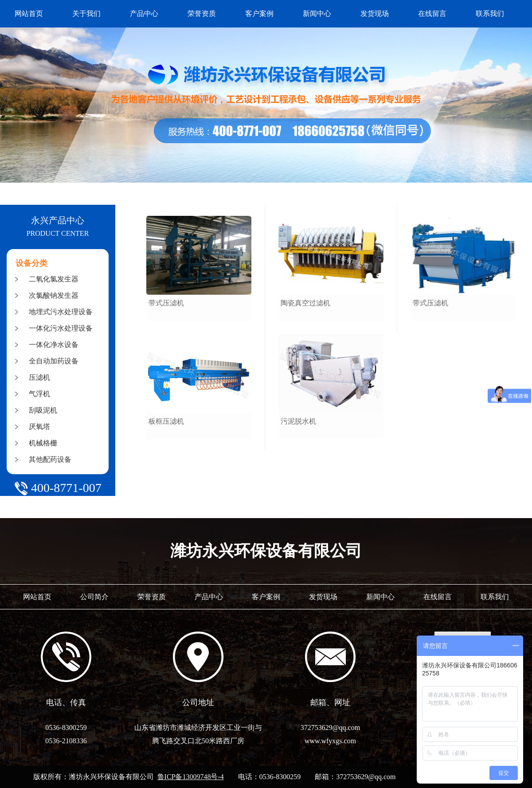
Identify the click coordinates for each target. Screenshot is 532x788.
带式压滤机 (166, 303)
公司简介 (94, 597)
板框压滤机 (166, 421)
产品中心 (144, 14)
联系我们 (490, 14)
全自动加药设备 (54, 361)
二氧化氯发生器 (54, 279)
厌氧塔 (39, 427)
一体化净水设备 (54, 345)
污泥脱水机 (298, 421)
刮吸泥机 (43, 410)
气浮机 (39, 394)
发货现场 (375, 14)
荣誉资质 (202, 14)
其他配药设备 (50, 459)
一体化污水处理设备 (61, 328)
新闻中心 (317, 14)
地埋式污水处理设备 (61, 312)
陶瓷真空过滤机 (305, 303)
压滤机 (39, 377)
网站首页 (29, 14)
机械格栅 (43, 443)
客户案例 (259, 14)
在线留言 (432, 14)
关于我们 (86, 14)
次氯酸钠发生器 (54, 295)
